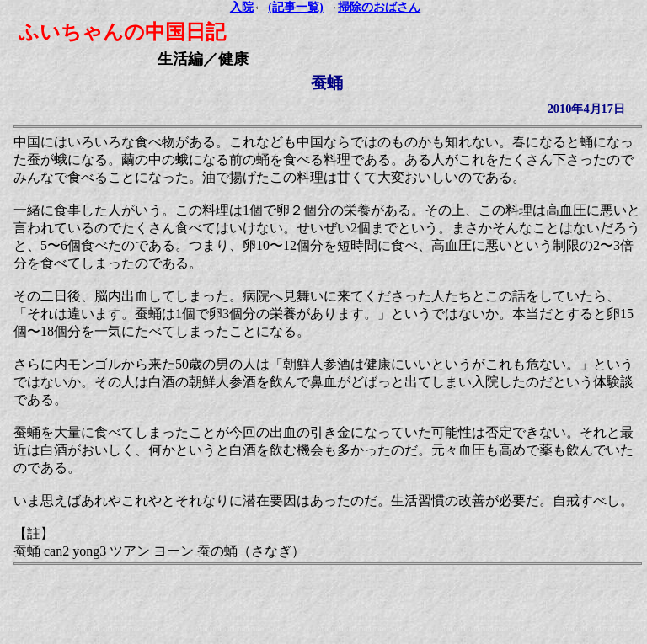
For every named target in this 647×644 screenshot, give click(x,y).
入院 (242, 7)
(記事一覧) (295, 7)
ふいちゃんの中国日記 (122, 32)
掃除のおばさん (379, 7)
